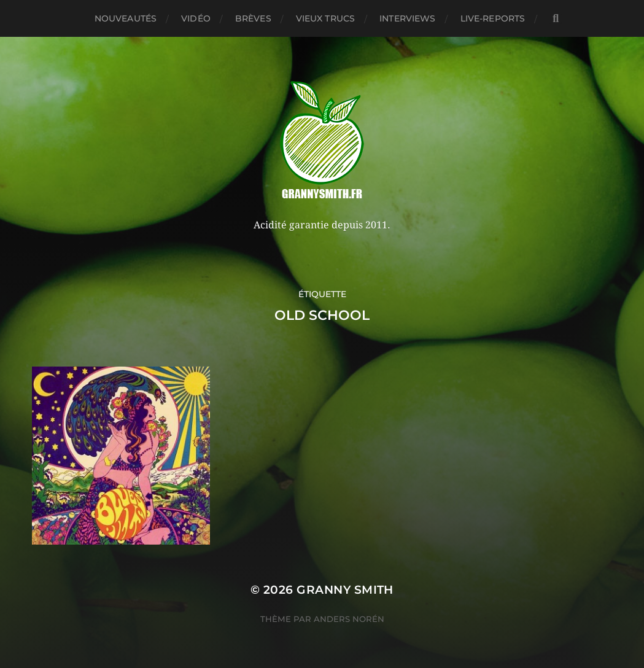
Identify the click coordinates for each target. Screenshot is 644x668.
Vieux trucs (326, 18)
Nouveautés (126, 18)
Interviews (407, 18)
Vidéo (196, 18)
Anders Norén (349, 619)
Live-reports (493, 18)
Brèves (253, 18)
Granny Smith (345, 590)
